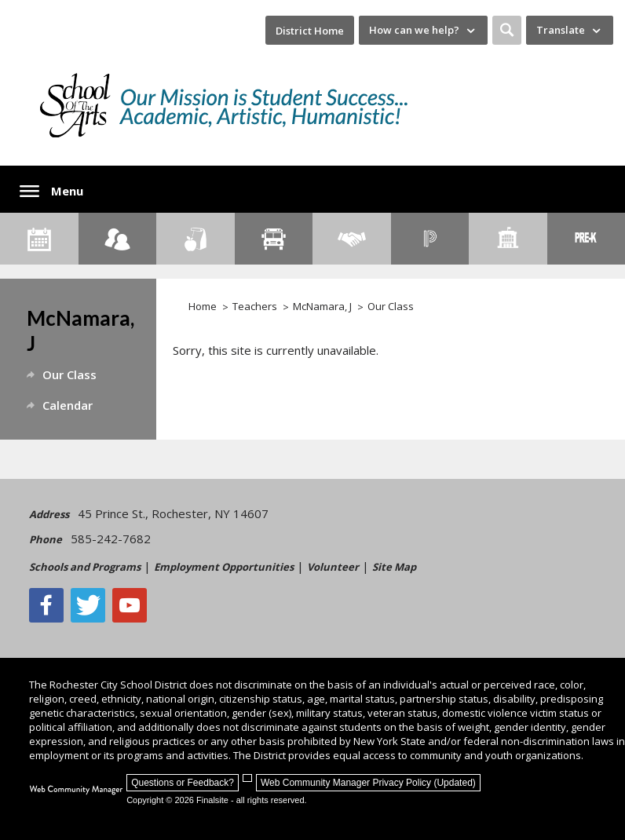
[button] (507, 30)
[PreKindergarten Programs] (587, 239)
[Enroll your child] (118, 239)
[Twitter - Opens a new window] (88, 605)
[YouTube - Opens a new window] (130, 605)
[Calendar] (39, 239)
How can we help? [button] (414, 30)
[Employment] (352, 239)
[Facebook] (46, 605)
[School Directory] (508, 239)
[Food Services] (196, 239)
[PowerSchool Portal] (430, 239)
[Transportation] (274, 239)
